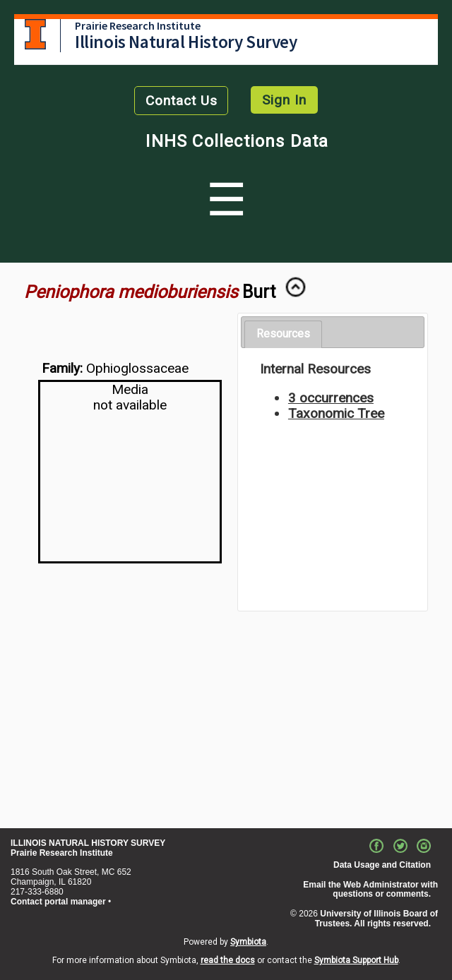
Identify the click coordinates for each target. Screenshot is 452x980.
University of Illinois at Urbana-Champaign (35, 34)
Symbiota (248, 942)
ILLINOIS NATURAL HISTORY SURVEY (88, 843)
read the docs (228, 960)
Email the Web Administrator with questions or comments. (370, 890)
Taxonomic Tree (336, 413)
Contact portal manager (58, 902)
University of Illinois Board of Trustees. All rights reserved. (376, 919)
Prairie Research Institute (138, 25)
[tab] (283, 334)
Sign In (284, 100)
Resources (283, 334)
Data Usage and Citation (382, 865)
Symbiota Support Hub (356, 960)
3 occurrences (331, 398)
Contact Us (182, 101)
